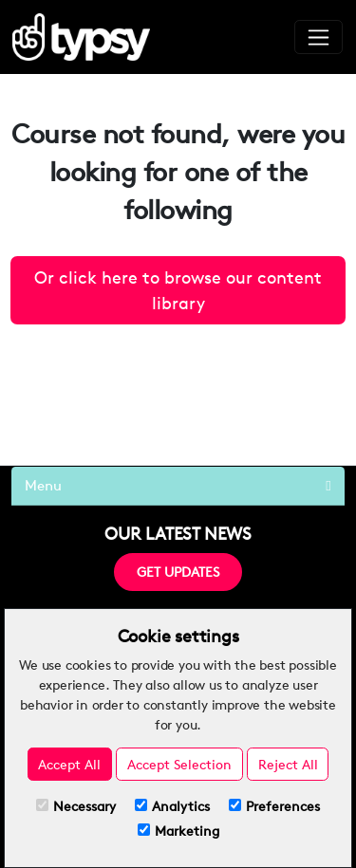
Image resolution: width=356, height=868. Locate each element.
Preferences (274, 806)
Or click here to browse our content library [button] (178, 290)
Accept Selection (179, 764)
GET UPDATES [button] (178, 572)
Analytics (172, 806)
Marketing (178, 831)
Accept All (69, 764)
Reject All (288, 764)
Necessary (76, 806)
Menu (178, 485)
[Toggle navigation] (319, 37)
